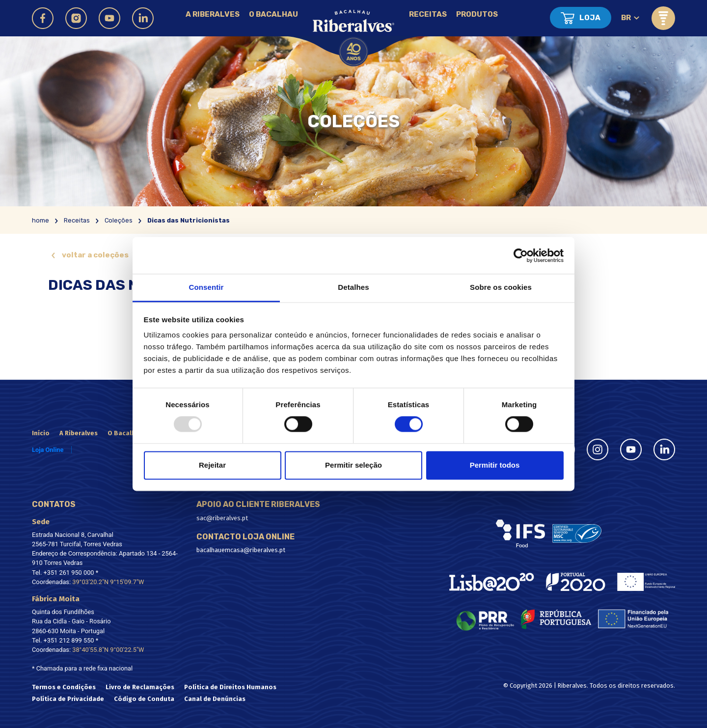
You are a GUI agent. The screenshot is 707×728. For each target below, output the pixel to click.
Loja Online (48, 450)
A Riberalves (213, 14)
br (626, 18)
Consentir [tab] (206, 287)
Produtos (477, 14)
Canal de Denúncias (215, 699)
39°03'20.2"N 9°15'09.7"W (108, 582)
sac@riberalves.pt (222, 518)
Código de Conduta (144, 699)
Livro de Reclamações (140, 687)
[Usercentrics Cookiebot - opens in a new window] (521, 255)
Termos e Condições (64, 687)
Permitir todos (495, 465)
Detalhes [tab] (353, 287)
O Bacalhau (273, 14)
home (41, 220)
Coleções (119, 220)
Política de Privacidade (68, 699)
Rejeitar (212, 465)
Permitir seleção (353, 465)
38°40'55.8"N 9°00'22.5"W (108, 650)
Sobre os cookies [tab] (501, 287)
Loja (590, 18)
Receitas (428, 14)
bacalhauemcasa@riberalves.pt (241, 550)
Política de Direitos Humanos (230, 687)
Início (41, 433)
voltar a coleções (95, 255)
